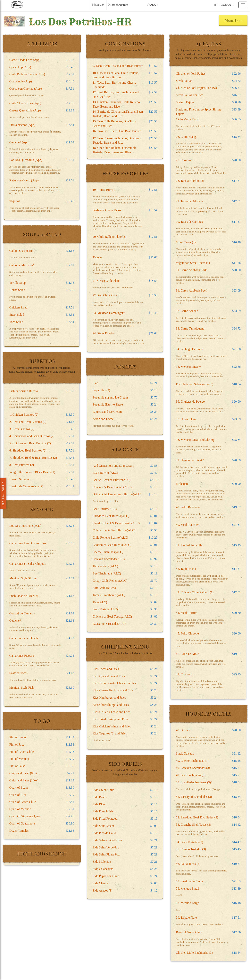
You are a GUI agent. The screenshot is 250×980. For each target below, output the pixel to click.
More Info (233, 20)
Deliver (100, 5)
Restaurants (224, 5)
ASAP (154, 5)
